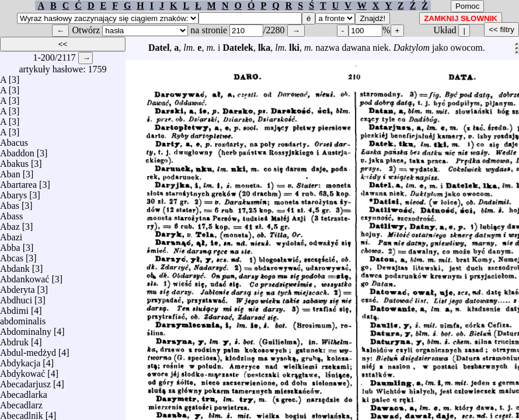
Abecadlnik (22, 413)
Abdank (15, 266)
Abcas (12, 255)
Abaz (10, 224)
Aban (10, 171)
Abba (10, 245)
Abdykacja (20, 360)
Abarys (13, 192)
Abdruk (14, 339)
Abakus (14, 161)
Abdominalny (26, 329)
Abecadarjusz (25, 381)
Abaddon (17, 150)
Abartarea (18, 182)
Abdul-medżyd (28, 350)
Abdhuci (16, 297)
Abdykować (22, 371)
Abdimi (14, 308)
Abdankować (25, 276)
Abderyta (18, 287)
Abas (10, 203)
